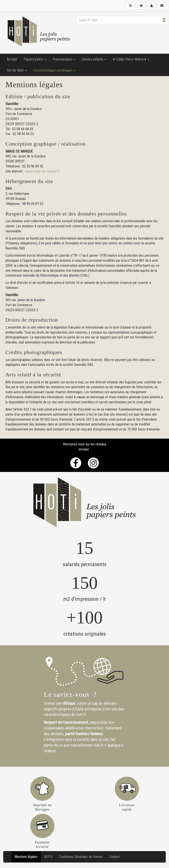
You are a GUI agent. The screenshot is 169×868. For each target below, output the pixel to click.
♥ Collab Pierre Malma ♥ (131, 59)
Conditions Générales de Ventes (81, 857)
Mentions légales (26, 857)
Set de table (17, 70)
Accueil (12, 59)
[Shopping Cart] (141, 6)
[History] (130, 6)
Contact (115, 857)
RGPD (48, 857)
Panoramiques (64, 59)
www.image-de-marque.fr (42, 171)
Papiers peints (35, 59)
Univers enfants (94, 59)
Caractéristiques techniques (55, 70)
